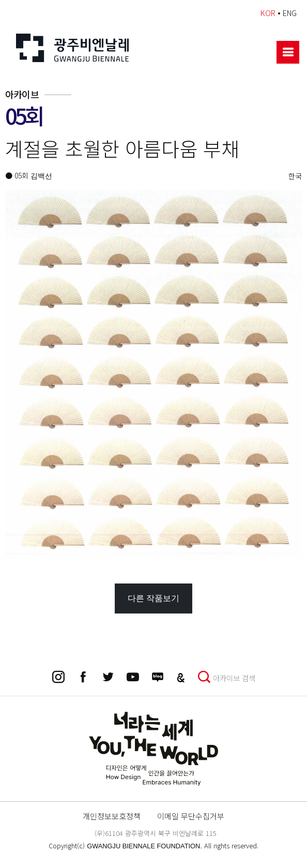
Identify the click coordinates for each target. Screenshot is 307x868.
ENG (290, 13)
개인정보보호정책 (112, 816)
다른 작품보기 (153, 598)
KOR (268, 13)
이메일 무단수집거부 (191, 816)
